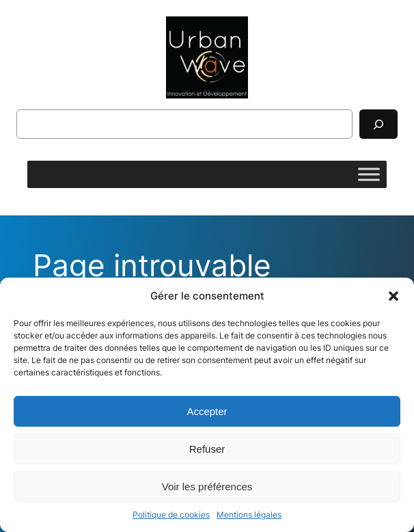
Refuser (207, 449)
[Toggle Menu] (369, 175)
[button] (394, 296)
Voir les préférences (207, 487)
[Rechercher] (378, 124)
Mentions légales (249, 515)
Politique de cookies (171, 515)
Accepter (207, 411)
